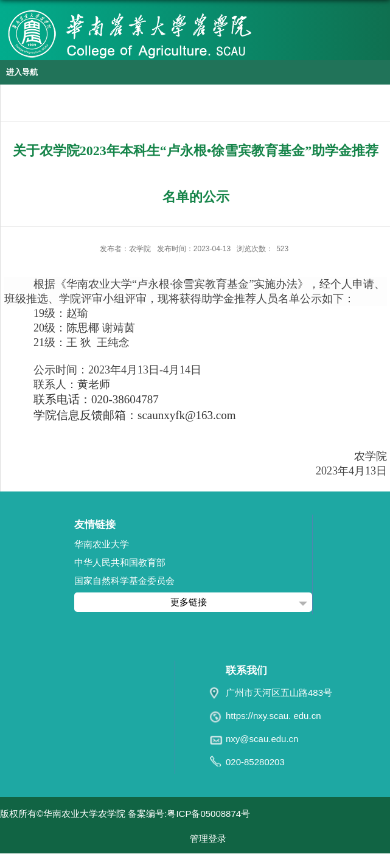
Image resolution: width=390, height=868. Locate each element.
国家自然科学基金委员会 (124, 581)
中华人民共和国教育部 (120, 562)
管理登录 (208, 838)
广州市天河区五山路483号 (279, 693)
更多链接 (189, 602)
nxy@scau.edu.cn (262, 739)
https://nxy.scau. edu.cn (273, 716)
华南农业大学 (102, 544)
